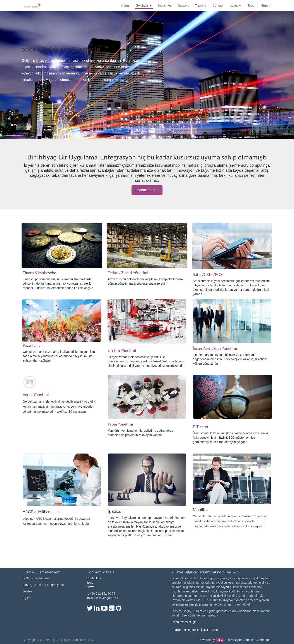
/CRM (207, 274)
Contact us (94, 578)
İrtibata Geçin (147, 190)
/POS (218, 274)
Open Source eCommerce (253, 640)
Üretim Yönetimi (122, 351)
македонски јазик (196, 630)
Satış (197, 274)
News (90, 587)
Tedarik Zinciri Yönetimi (128, 273)
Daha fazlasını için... (185, 622)
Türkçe (215, 630)
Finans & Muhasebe (39, 273)
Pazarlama (32, 345)
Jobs (90, 583)
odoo (220, 640)
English (176, 630)
